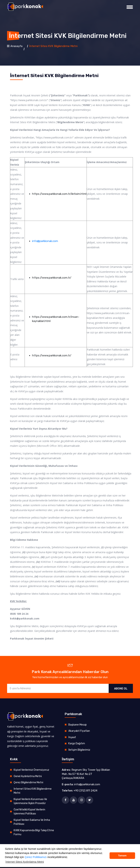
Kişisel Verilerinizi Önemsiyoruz (31, 770)
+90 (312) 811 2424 (85, 791)
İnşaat (72, 737)
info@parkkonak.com (45, 241)
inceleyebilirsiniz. (57, 857)
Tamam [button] (122, 856)
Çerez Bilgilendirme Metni (28, 782)
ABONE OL (121, 689)
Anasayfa (15, 46)
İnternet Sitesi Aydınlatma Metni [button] (25, 862)
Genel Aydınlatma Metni (28, 776)
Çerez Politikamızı (36, 857)
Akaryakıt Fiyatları (79, 731)
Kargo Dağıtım (77, 743)
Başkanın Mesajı (77, 725)
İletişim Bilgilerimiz (79, 750)
